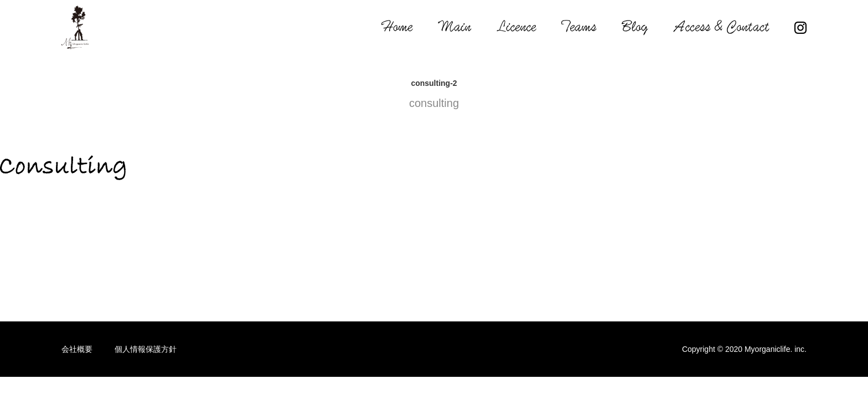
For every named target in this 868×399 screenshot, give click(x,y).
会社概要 (77, 349)
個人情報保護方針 (146, 349)
